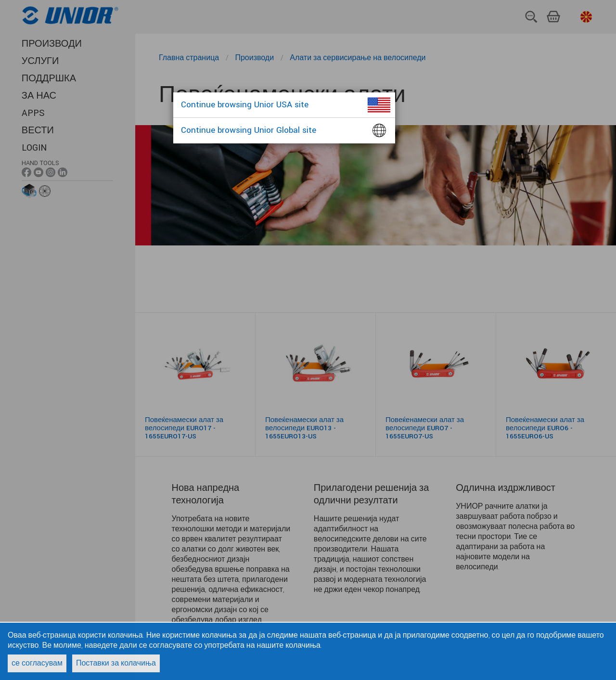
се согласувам (37, 663)
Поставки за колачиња (116, 663)
